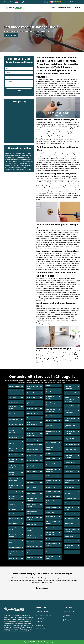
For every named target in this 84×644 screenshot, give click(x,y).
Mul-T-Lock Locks (51, 539)
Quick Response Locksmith (70, 433)
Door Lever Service (33, 413)
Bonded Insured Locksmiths (13, 460)
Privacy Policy (41, 629)
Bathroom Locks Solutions (13, 443)
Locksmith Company (52, 476)
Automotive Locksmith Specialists (12, 431)
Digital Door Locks (14, 558)
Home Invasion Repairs (51, 397)
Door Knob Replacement (31, 403)
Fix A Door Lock (32, 524)
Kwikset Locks (50, 438)
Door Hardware (32, 397)
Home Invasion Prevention (51, 391)
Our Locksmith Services (64, 8)
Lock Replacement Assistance (52, 470)
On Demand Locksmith (50, 557)
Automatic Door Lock (15, 424)
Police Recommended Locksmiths (70, 399)
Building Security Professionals (13, 480)
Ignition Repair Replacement (51, 410)
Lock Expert (50, 454)
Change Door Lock (14, 514)
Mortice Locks (50, 528)
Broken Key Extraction (12, 473)
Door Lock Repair (32, 429)
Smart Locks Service (71, 503)
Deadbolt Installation (15, 547)
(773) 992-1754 (11, 35)
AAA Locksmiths (13, 402)
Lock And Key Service (50, 448)
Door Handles (31, 393)
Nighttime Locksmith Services (52, 545)
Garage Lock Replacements (32, 536)
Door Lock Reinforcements (32, 423)
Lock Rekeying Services (50, 464)
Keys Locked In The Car (52, 433)
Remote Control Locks (70, 439)
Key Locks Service (52, 421)
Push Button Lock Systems (70, 426)
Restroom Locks (70, 462)
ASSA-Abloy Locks (14, 420)
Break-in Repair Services (13, 467)
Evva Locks (31, 483)
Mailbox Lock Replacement (50, 502)
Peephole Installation (71, 393)
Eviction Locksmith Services (33, 477)
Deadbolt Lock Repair (13, 553)
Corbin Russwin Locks (13, 542)
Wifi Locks (68, 541)
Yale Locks (68, 552)
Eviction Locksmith (33, 471)
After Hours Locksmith (12, 414)
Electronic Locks (32, 456)
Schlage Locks (69, 487)
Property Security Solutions (70, 420)
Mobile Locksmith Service (51, 522)
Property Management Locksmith (69, 412)
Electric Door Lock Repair (33, 450)
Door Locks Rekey (33, 440)
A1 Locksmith (12, 397)
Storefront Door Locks (70, 508)
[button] (40, 594)
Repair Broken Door (71, 445)
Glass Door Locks (32, 546)
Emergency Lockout (33, 460)
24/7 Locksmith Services (13, 392)
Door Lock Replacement (31, 434)
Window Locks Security (69, 546)
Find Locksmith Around (32, 506)
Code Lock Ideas (13, 523)
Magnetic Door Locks (52, 496)
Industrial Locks (51, 416)
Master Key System (52, 512)
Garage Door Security (31, 530)
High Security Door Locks (33, 552)
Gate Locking (31, 542)
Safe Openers (69, 476)
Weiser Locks (69, 536)
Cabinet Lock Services (12, 497)
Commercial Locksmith (12, 535)
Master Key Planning (52, 507)
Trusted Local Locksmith (69, 524)
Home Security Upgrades (51, 404)
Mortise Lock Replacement (50, 533)
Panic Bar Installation (68, 387)
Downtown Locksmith (34, 445)
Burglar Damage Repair (13, 486)
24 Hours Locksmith (14, 386)
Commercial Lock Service (14, 529)
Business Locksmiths (15, 492)
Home (53, 8)
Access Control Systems (13, 408)
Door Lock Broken (33, 418)
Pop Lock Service (70, 406)
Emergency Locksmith (31, 466)
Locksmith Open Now (52, 492)
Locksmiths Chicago (42, 642)
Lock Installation (51, 458)
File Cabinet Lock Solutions (32, 499)
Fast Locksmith (32, 494)
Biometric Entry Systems (13, 449)
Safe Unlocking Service (70, 482)
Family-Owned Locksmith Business (33, 488)
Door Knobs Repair (33, 409)
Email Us (68, 616)
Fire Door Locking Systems (33, 519)
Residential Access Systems (71, 450)
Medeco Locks (51, 517)
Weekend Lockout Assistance (70, 531)
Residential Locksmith (68, 457)
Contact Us (77, 8)
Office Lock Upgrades (50, 551)
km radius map (19, 123)
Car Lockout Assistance (12, 504)
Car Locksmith (13, 509)
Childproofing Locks (14, 519)
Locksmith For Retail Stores (52, 482)
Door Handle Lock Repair (33, 387)
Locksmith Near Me (52, 487)
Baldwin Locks (13, 437)
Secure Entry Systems (69, 493)
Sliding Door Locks (71, 498)
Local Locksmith (51, 443)
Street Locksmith (70, 514)
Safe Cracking (69, 471)
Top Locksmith (69, 519)
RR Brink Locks (70, 467)
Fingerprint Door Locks (32, 512)
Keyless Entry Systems (50, 426)
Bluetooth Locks (13, 455)
